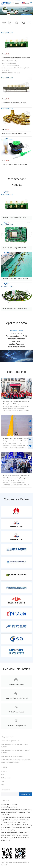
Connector (4, 771)
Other (3, 785)
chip (2, 781)
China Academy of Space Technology (12, 756)
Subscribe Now (26, 794)
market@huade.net (11, 807)
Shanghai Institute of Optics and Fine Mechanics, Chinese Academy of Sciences (16, 761)
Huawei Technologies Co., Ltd (10, 741)
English (27, 3)
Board (3, 774)
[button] (13, 13)
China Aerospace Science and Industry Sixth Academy (14, 746)
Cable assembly (6, 778)
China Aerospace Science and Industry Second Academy (15, 751)
